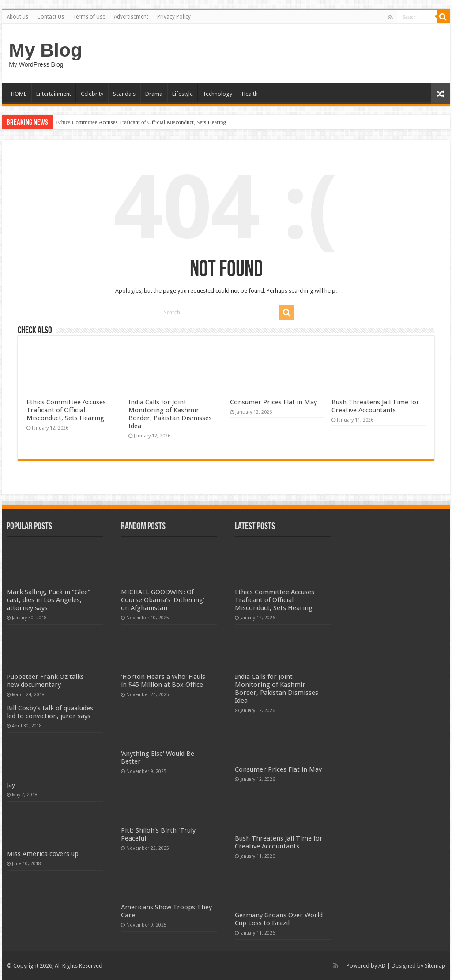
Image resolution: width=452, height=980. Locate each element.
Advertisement (131, 17)
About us (17, 17)
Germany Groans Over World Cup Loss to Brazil (279, 919)
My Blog (45, 50)
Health (250, 94)
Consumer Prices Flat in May (273, 402)
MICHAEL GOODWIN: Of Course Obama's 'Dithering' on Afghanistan (163, 600)
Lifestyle (183, 94)
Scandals (124, 94)
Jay (11, 785)
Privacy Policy (174, 17)
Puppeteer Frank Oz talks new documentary (45, 681)
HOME (19, 94)
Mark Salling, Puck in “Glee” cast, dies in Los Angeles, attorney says (49, 600)
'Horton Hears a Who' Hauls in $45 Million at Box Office (163, 681)
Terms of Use (89, 17)
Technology (217, 94)
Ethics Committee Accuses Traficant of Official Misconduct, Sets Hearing (141, 122)
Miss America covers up (43, 854)
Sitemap (435, 966)
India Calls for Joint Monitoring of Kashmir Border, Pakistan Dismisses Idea (170, 414)
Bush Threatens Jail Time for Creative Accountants (375, 406)
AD (382, 966)
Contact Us (51, 17)
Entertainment (54, 94)
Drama (154, 94)
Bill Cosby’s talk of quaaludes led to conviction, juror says (50, 712)
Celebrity (92, 94)
